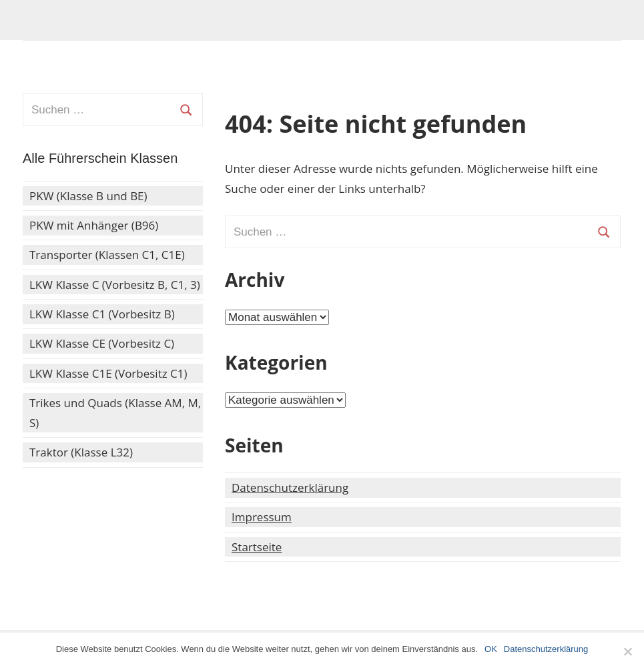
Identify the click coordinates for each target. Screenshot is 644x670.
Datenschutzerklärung (290, 487)
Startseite (257, 547)
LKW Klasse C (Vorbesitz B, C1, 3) (115, 285)
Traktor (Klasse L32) (81, 452)
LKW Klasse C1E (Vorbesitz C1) (108, 373)
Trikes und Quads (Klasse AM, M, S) (115, 413)
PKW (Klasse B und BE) (88, 196)
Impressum (262, 517)
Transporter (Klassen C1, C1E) (107, 255)
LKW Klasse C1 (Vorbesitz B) (102, 314)
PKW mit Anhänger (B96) (94, 225)
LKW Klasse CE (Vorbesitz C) (102, 343)
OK (491, 649)
